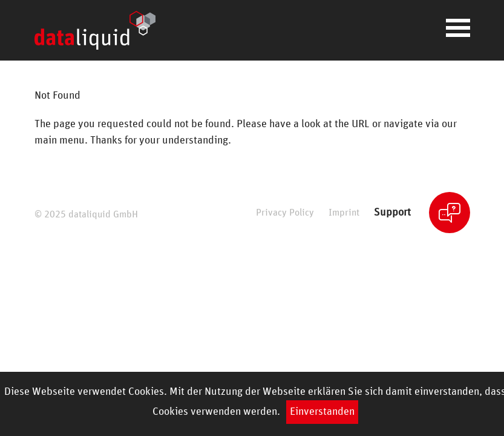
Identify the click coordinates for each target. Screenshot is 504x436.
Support (392, 213)
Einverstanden (322, 412)
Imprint (344, 213)
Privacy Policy (285, 213)
